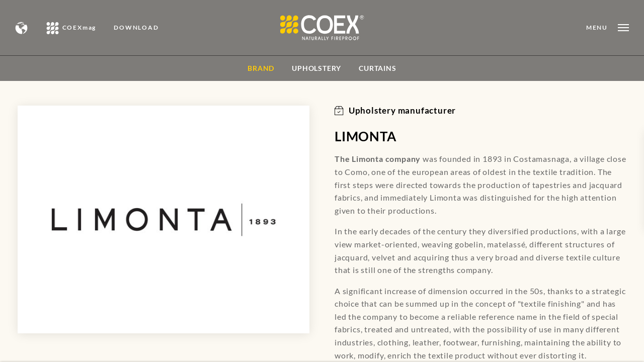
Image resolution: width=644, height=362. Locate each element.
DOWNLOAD (136, 28)
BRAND (261, 68)
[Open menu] (608, 28)
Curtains (377, 68)
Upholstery (316, 68)
